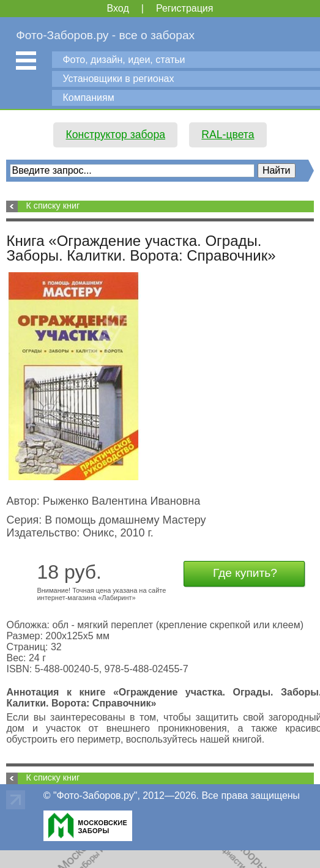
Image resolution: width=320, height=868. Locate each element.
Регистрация (185, 8)
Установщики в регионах (118, 79)
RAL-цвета (228, 135)
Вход (118, 8)
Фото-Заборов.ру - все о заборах (105, 35)
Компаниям (88, 98)
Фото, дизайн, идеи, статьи (124, 60)
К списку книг (53, 206)
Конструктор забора (115, 135)
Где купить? (245, 573)
